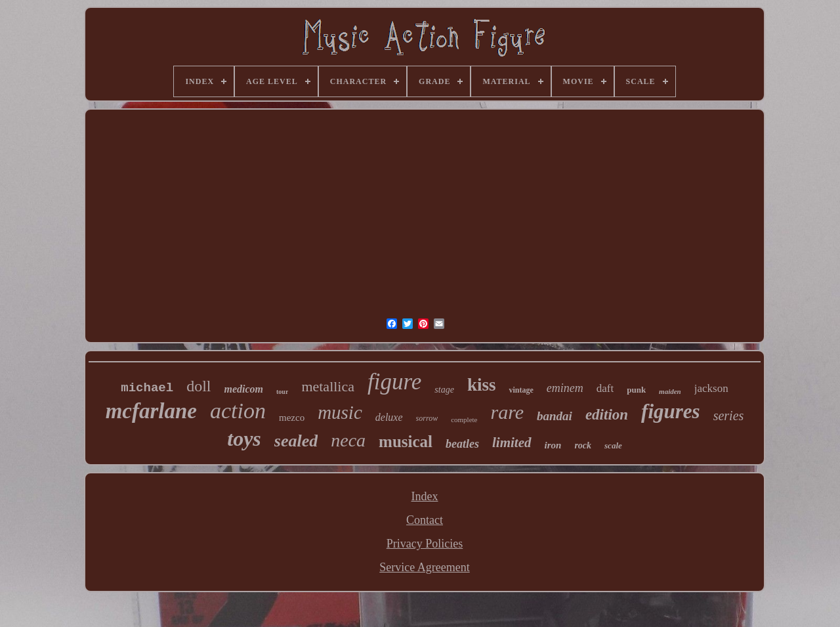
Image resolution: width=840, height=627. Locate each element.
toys (244, 439)
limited (512, 443)
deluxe (389, 417)
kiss (482, 385)
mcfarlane (151, 411)
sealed (296, 441)
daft (605, 388)
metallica (328, 386)
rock (583, 445)
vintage (521, 390)
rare (507, 412)
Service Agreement (424, 567)
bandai (555, 416)
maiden (670, 391)
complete (464, 420)
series (729, 416)
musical (406, 442)
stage (444, 390)
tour (282, 392)
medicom (243, 389)
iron (553, 445)
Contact (425, 520)
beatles (462, 444)
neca (348, 440)
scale (613, 445)
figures (671, 411)
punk (636, 390)
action (238, 411)
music (340, 412)
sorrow (427, 418)
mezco (292, 418)
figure (394, 382)
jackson (711, 388)
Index (425, 496)
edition (607, 415)
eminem (565, 388)
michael (147, 388)
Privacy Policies (425, 544)
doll (199, 386)
